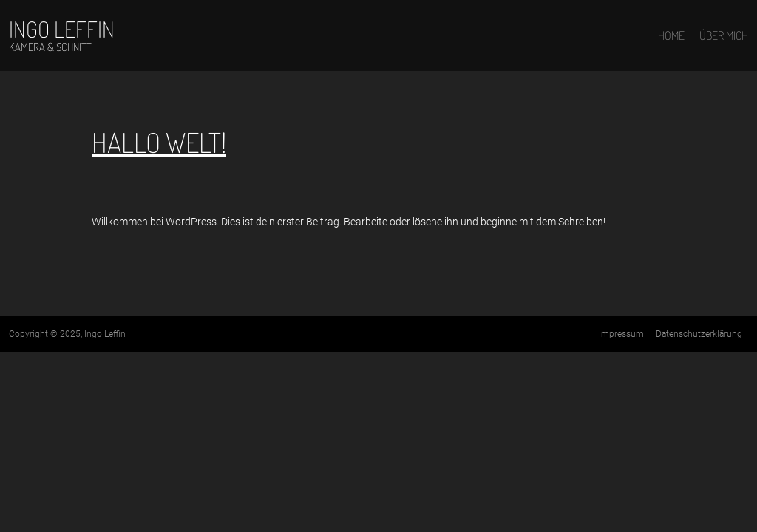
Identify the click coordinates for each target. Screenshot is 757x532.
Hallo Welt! (159, 142)
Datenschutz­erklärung (699, 334)
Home (671, 35)
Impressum (621, 334)
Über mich (724, 35)
